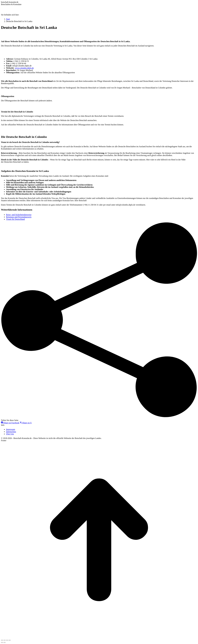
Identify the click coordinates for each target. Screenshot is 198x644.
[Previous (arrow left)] (2, 642)
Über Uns (10, 434)
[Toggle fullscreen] (7, 640)
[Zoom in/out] (10, 640)
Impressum (11, 429)
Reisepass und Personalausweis (19, 217)
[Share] (5, 640)
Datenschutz (11, 432)
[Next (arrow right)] (5, 642)
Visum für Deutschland (15, 219)
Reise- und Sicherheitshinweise (19, 215)
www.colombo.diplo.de (24, 68)
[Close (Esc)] (2, 640)
